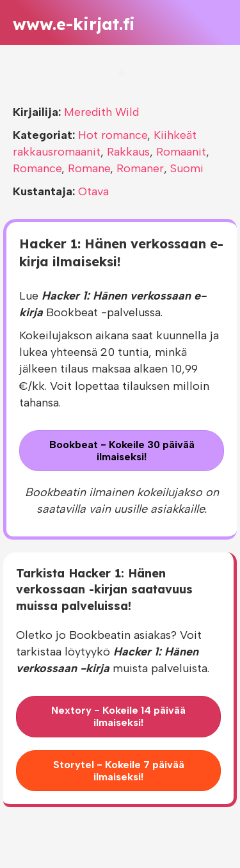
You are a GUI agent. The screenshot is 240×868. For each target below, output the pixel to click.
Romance (37, 168)
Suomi (187, 168)
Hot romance (113, 135)
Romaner (140, 168)
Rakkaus (128, 152)
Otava (93, 191)
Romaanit (181, 152)
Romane (89, 168)
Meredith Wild (101, 112)
